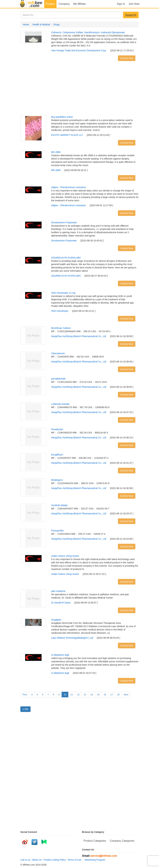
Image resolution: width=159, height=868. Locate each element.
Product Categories (95, 841)
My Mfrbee (80, 4)
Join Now (134, 4)
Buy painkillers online (62, 117)
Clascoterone (58, 353)
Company (64, 4)
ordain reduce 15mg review (65, 556)
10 (65, 695)
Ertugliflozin (57, 455)
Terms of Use (74, 860)
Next (126, 695)
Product (50, 4)
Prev (25, 695)
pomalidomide (58, 379)
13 (85, 695)
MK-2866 (56, 152)
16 (105, 695)
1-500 (25, 709)
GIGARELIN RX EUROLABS (66, 258)
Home (26, 24)
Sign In (121, 4)
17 (112, 695)
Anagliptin (56, 620)
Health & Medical (41, 24)
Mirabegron (57, 480)
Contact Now (127, 58)
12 (78, 695)
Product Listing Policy (55, 860)
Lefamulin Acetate (60, 404)
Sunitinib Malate (59, 505)
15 (98, 695)
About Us (37, 860)
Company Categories (122, 841)
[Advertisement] (79, 89)
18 (118, 695)
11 (72, 695)
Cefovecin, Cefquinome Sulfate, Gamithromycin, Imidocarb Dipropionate (88, 32)
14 (92, 695)
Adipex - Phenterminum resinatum (69, 187)
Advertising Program (94, 860)
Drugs (57, 24)
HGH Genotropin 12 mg (63, 293)
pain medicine (58, 591)
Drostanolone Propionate (64, 222)
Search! (131, 15)
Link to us (25, 860)
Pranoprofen (58, 531)
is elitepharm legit (60, 655)
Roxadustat (57, 429)
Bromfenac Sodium (61, 328)
